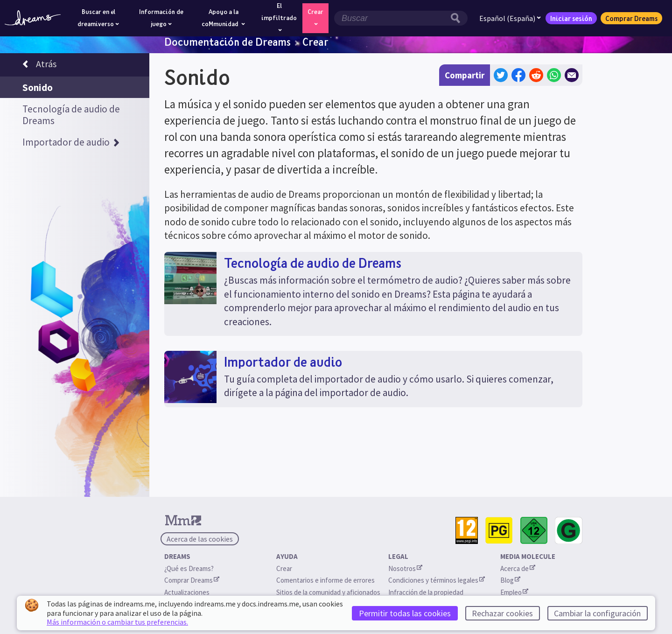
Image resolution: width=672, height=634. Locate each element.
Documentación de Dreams (227, 42)
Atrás (39, 65)
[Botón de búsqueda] (458, 18)
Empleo (514, 592)
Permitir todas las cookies (405, 613)
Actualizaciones (188, 592)
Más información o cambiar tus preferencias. (117, 622)
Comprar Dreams (631, 18)
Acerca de (518, 568)
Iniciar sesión (571, 18)
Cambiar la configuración (597, 613)
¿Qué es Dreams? (189, 568)
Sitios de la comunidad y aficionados (328, 592)
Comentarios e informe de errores (325, 580)
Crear (315, 42)
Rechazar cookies (502, 613)
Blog (510, 580)
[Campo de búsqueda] (391, 18)
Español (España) (510, 18)
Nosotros (405, 568)
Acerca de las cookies (200, 539)
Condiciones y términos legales (437, 580)
